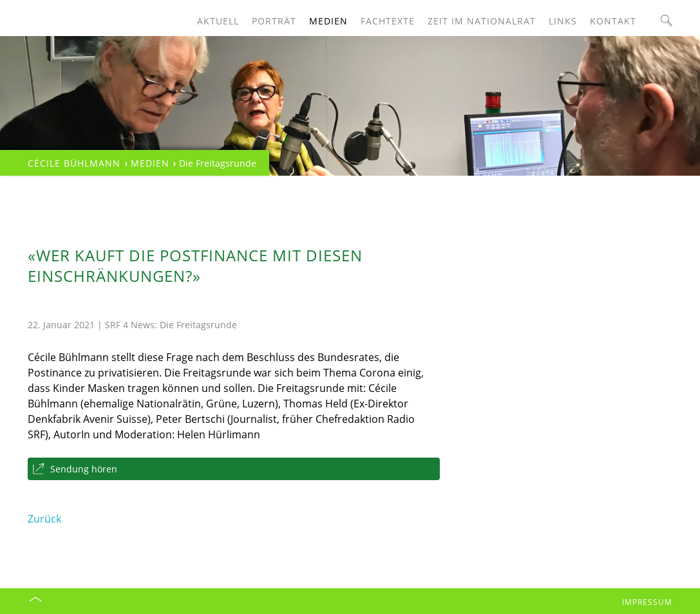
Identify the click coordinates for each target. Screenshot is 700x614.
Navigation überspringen (28, 0)
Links (563, 21)
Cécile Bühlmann (74, 163)
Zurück (44, 519)
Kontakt (613, 21)
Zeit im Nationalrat (482, 21)
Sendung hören (84, 469)
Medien (328, 21)
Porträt (274, 21)
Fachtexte (388, 21)
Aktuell (218, 21)
